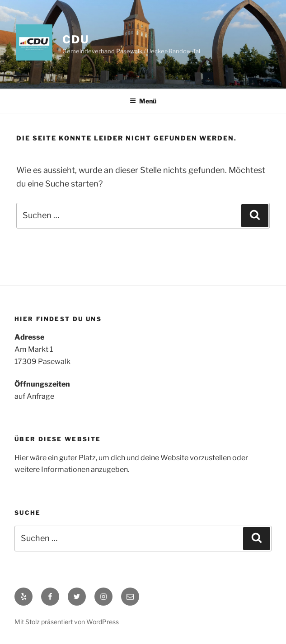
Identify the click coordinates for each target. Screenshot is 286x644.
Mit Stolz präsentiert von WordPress (67, 622)
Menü (143, 101)
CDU (76, 40)
